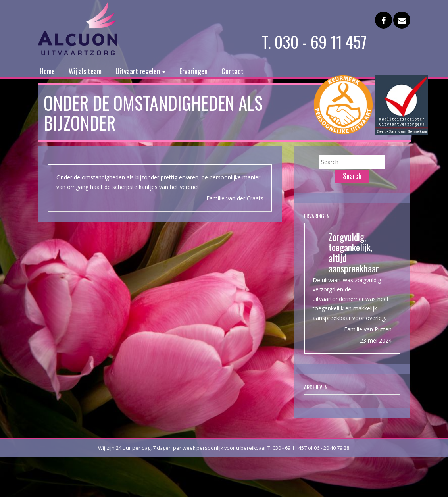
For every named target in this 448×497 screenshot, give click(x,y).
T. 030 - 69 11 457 (314, 42)
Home (47, 71)
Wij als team (85, 71)
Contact (233, 71)
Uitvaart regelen (140, 71)
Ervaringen (193, 71)
